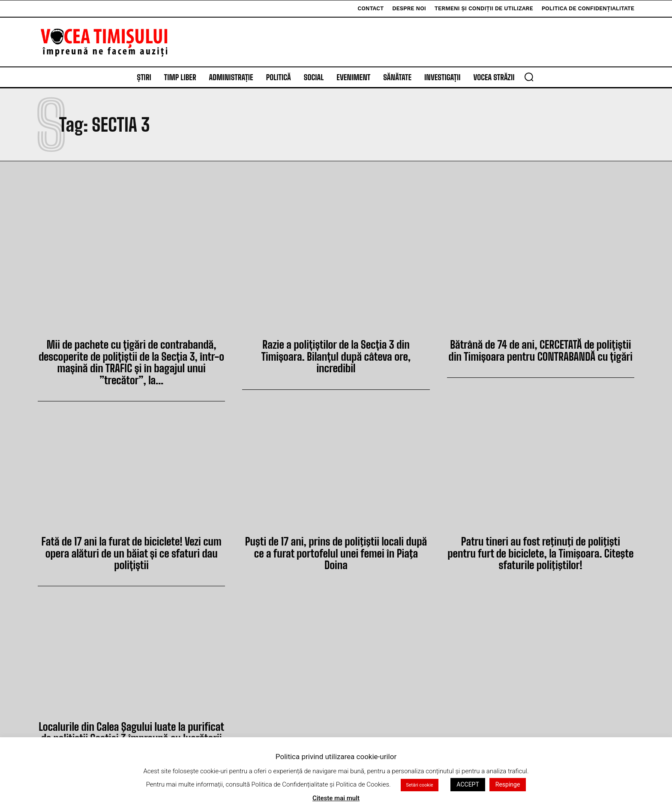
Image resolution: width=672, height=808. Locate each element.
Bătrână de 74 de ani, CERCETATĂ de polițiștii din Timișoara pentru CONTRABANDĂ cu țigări (540, 350)
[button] (529, 77)
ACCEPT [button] (468, 784)
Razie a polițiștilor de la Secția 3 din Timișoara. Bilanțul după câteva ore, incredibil (336, 350)
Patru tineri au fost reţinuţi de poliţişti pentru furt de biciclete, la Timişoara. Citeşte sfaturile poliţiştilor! (540, 551)
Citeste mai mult (336, 798)
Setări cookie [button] (419, 785)
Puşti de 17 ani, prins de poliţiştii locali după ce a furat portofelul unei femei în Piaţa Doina (336, 545)
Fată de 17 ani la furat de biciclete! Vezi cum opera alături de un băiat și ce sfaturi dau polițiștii (131, 551)
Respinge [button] (508, 784)
